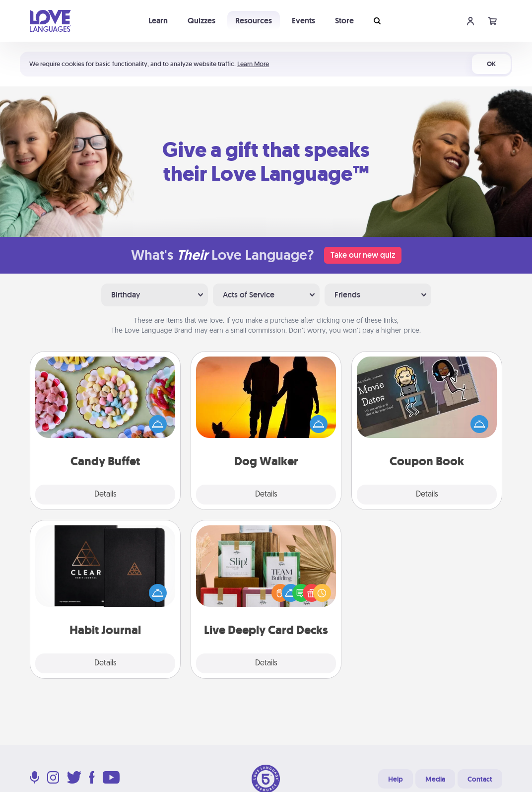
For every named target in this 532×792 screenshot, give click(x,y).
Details (105, 495)
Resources (254, 21)
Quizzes (201, 21)
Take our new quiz (363, 255)
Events (303, 21)
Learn (158, 21)
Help (396, 779)
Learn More (253, 64)
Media (435, 779)
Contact (480, 779)
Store (344, 21)
